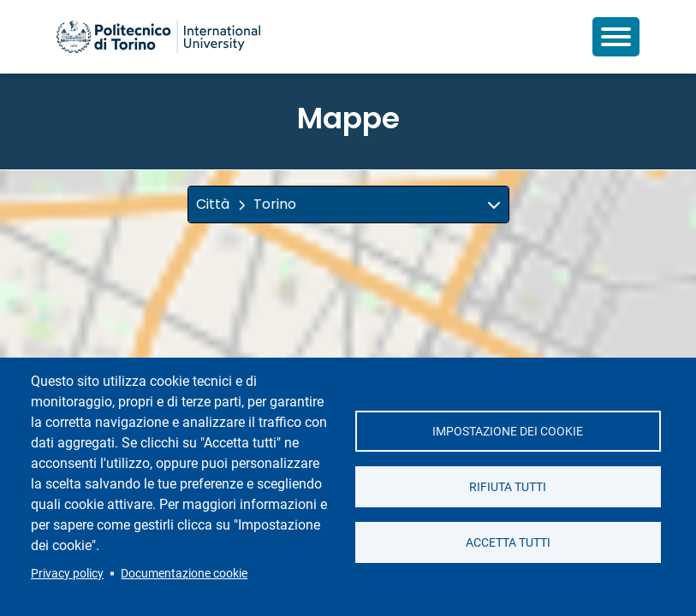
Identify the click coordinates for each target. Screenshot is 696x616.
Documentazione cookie (184, 573)
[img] (494, 204)
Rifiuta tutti (508, 487)
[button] (348, 204)
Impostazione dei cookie (508, 431)
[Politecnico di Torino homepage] (158, 37)
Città (213, 204)
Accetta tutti (508, 542)
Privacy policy (67, 573)
